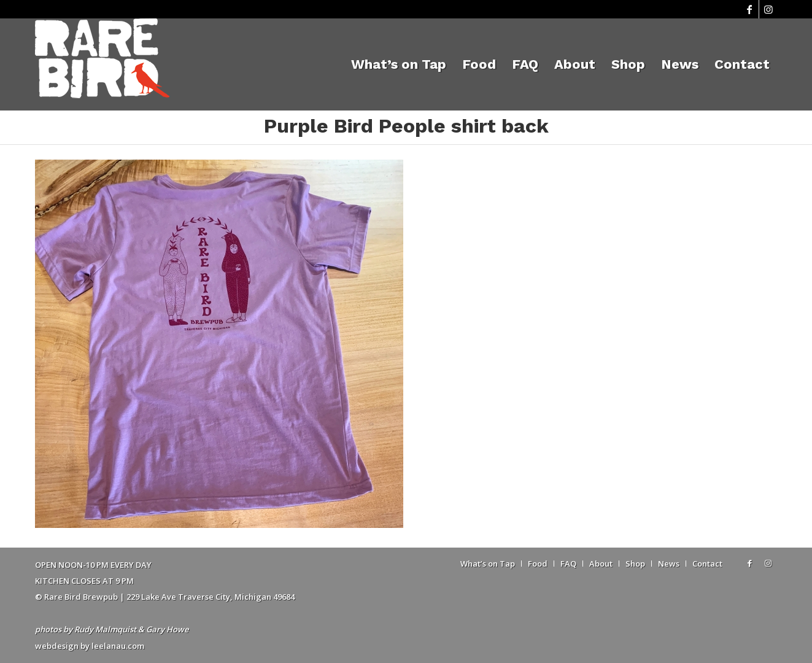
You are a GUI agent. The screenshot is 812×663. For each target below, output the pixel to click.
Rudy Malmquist (105, 629)
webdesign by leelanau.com (90, 646)
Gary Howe (167, 629)
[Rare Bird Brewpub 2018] (102, 64)
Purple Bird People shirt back (406, 126)
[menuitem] (399, 64)
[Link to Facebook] (750, 9)
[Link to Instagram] (768, 9)
